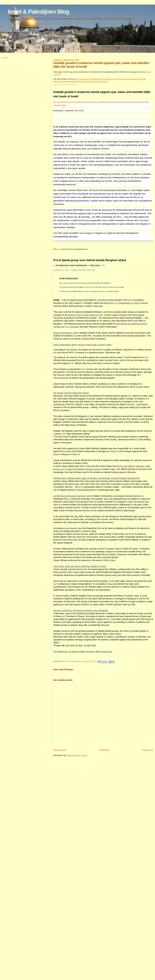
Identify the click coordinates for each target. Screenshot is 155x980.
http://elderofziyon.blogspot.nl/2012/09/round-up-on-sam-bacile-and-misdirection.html (109, 79)
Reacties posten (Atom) (77, 755)
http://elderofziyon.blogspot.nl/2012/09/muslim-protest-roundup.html (81, 81)
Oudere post (148, 750)
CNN (59, 249)
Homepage (104, 750)
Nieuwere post (60, 750)
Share (4, 58)
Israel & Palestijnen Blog (38, 12)
